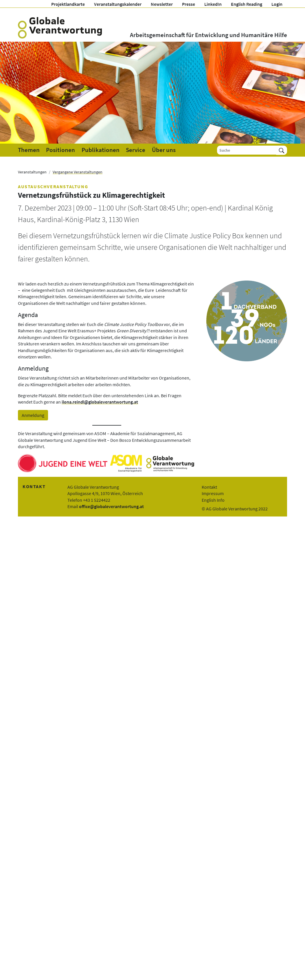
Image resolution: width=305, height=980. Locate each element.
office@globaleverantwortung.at (111, 506)
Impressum (213, 493)
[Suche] (247, 150)
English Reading (247, 4)
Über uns (164, 150)
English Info (213, 500)
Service (136, 150)
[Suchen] (282, 150)
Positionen (60, 150)
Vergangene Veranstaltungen (78, 172)
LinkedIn (213, 4)
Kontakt (209, 487)
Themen (29, 150)
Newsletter (162, 4)
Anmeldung (33, 415)
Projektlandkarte (68, 4)
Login (277, 4)
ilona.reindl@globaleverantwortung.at (100, 402)
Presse (189, 4)
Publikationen (101, 150)
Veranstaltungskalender (118, 4)
